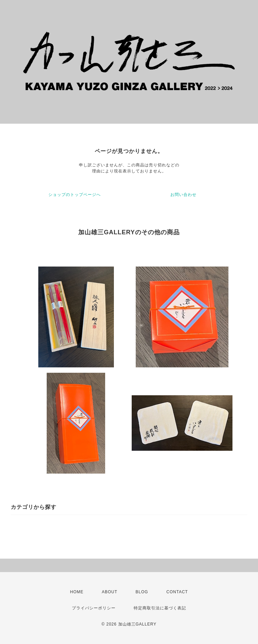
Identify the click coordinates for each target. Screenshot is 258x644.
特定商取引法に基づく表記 (160, 608)
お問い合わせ (183, 195)
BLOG (142, 592)
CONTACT (177, 592)
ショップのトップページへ (75, 195)
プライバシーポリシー (94, 608)
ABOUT (110, 592)
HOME (77, 592)
